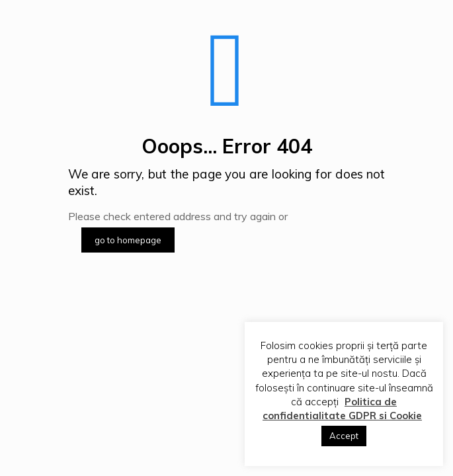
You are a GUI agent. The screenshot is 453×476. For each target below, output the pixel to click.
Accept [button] (344, 436)
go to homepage (128, 240)
